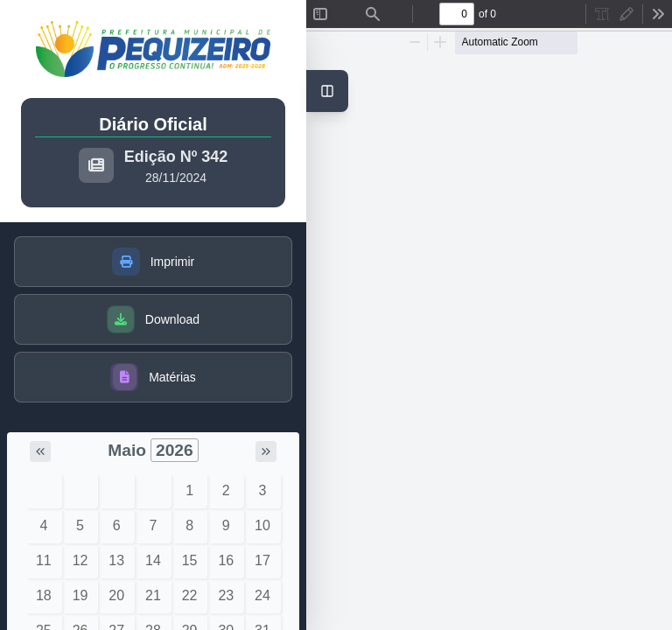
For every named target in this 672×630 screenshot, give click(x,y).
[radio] (602, 14)
